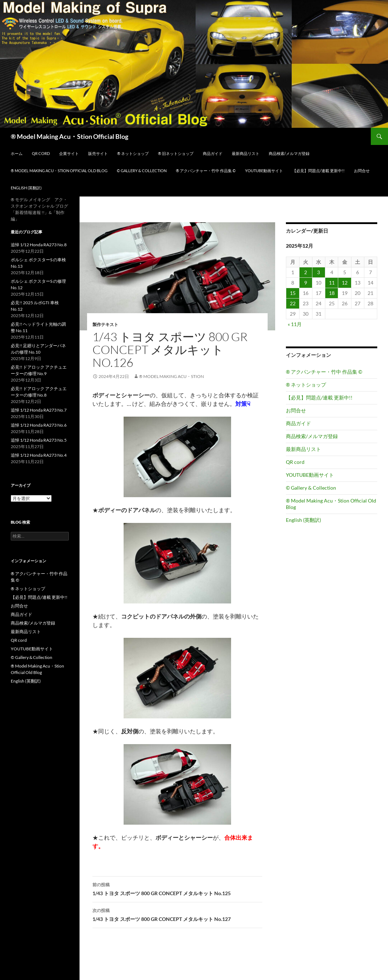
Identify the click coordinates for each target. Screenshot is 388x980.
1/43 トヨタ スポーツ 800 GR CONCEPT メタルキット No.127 (177, 914)
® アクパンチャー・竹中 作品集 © (206, 171)
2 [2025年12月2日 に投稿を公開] (306, 272)
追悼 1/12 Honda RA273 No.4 (39, 455)
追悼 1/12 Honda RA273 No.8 (39, 245)
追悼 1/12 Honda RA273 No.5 (39, 440)
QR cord (41, 153)
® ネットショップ (133, 153)
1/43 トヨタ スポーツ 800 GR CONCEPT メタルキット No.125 (177, 888)
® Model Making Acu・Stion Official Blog (70, 136)
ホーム (17, 153)
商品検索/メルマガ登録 (289, 153)
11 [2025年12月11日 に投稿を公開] (332, 283)
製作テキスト (105, 324)
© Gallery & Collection (142, 171)
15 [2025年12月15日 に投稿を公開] (293, 293)
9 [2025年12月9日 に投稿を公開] (306, 283)
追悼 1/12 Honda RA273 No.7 (39, 410)
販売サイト (98, 153)
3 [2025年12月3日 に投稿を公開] (318, 272)
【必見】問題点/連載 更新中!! (318, 171)
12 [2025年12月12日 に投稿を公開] (345, 283)
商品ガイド (213, 153)
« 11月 (295, 324)
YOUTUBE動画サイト (264, 171)
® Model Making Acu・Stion (171, 376)
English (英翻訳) (26, 188)
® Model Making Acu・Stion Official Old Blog (59, 171)
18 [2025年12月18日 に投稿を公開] (332, 293)
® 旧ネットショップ (176, 153)
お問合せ (362, 171)
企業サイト (69, 153)
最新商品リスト (246, 153)
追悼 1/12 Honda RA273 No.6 (39, 425)
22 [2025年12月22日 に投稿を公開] (293, 303)
